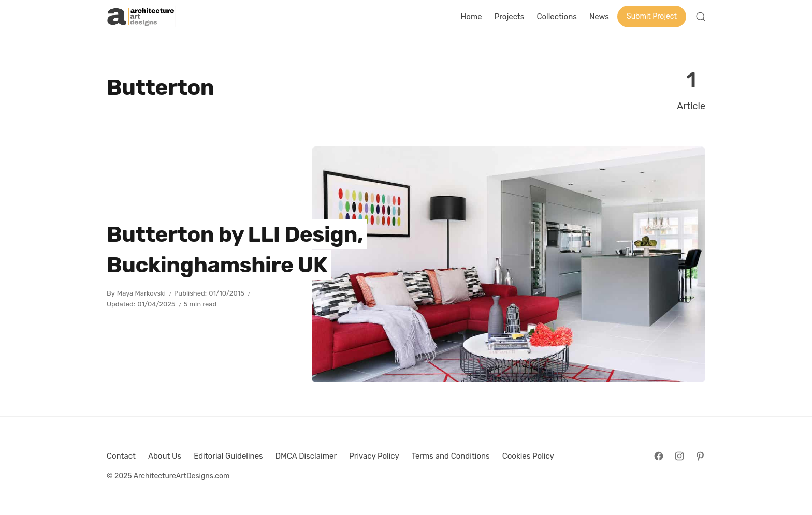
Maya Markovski (141, 293)
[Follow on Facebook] (659, 456)
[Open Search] (701, 17)
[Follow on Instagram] (679, 456)
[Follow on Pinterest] (700, 456)
